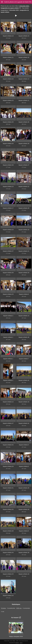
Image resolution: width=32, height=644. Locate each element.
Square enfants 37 (8, 251)
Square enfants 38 (8, 165)
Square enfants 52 (8, 445)
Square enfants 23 (8, 100)
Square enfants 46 (24, 337)
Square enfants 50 (8, 509)
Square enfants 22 (24, 186)
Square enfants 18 (24, 230)
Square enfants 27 (24, 165)
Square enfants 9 (24, 466)
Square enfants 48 (8, 531)
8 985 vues (19, 608)
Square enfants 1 (8, 359)
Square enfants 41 (24, 423)
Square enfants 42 (24, 380)
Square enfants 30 (8, 122)
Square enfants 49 (24, 509)
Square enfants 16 (24, 402)
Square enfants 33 (24, 273)
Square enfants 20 (8, 294)
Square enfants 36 (8, 273)
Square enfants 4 (8, 380)
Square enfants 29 (24, 143)
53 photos (3, 608)
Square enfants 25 (8, 574)
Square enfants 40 (24, 122)
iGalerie (17, 643)
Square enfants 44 (8, 552)
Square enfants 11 (24, 100)
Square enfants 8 (24, 531)
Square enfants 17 (8, 208)
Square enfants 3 (8, 316)
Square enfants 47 (8, 423)
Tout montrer (25, 8)
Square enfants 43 (24, 574)
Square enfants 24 (8, 230)
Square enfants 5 (24, 445)
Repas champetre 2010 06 (16, 637)
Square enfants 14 (24, 316)
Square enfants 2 (8, 337)
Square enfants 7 (24, 359)
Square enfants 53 (8, 595)
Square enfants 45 (24, 488)
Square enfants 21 (24, 251)
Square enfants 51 (8, 488)
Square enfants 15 (8, 186)
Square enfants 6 (24, 294)
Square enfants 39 (24, 208)
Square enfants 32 (24, 57)
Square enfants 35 (8, 143)
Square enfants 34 (8, 79)
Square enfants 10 (24, 36)
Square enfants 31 (8, 57)
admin (21, 643)
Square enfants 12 (8, 402)
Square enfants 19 (8, 36)
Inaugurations (4, 10)
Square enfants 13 (24, 79)
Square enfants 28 (24, 552)
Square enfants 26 (8, 466)
